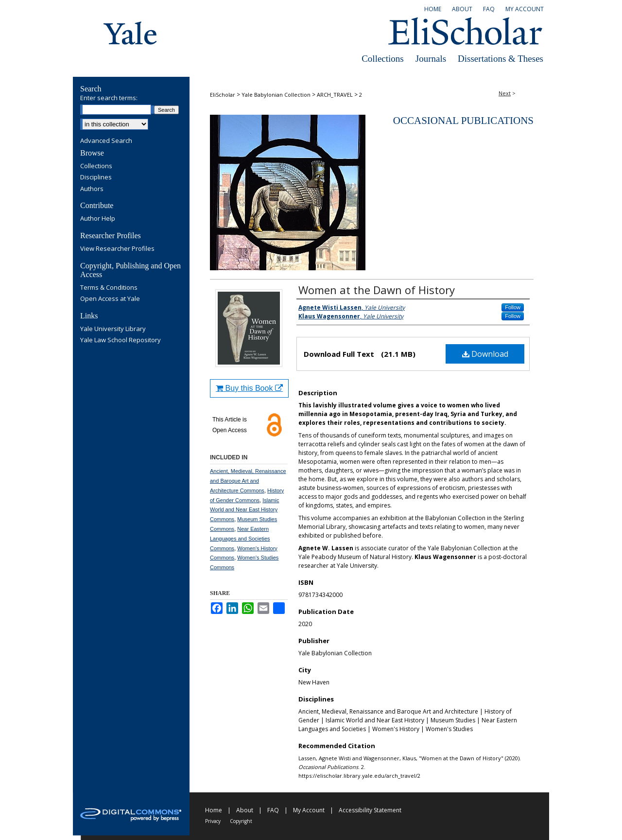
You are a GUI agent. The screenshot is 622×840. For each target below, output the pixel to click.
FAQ (273, 810)
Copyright (241, 821)
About (245, 810)
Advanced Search (106, 140)
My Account (309, 810)
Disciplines (96, 177)
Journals (431, 59)
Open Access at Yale (110, 299)
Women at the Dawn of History (377, 290)
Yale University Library (113, 329)
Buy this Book (249, 388)
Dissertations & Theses (501, 59)
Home (214, 810)
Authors (92, 189)
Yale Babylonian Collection (276, 95)
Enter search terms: (109, 98)
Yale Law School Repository (121, 340)
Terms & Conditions (109, 288)
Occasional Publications (463, 121)
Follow (513, 307)
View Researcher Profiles (117, 249)
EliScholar (223, 95)
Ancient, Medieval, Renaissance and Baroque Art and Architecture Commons (248, 481)
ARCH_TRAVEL (335, 95)
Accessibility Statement (370, 810)
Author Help (98, 219)
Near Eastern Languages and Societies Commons (240, 539)
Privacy (213, 821)
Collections (383, 59)
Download (485, 354)
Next (505, 93)
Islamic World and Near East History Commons (244, 510)
